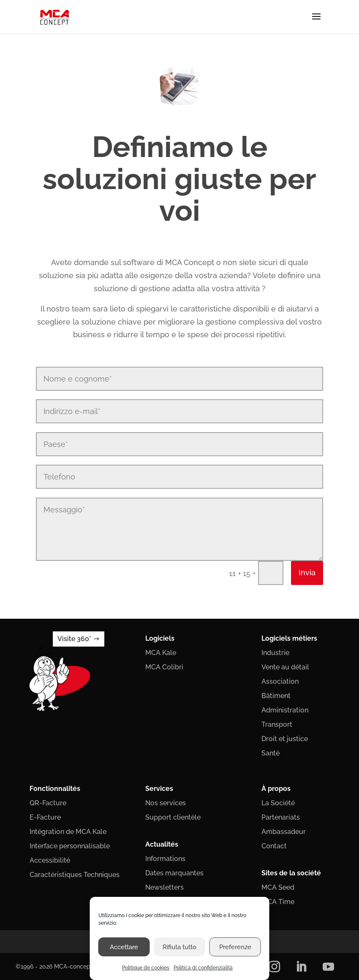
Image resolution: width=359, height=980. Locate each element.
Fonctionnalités (55, 789)
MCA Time (278, 902)
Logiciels (160, 638)
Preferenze (235, 947)
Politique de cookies (146, 968)
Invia (307, 573)
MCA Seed (278, 887)
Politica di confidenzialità (203, 968)
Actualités (162, 844)
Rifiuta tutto (179, 947)
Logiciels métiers (289, 638)
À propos (276, 789)
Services (159, 789)
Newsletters (165, 887)
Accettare (124, 947)
